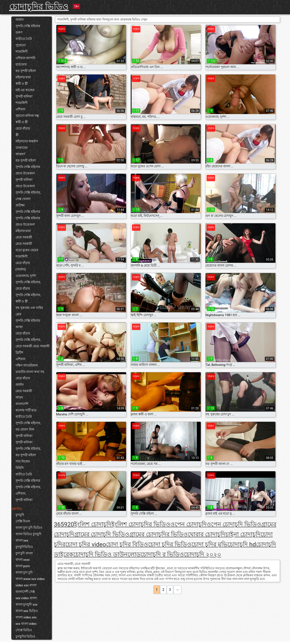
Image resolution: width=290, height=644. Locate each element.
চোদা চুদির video (86, 544)
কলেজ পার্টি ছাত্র (26, 410)
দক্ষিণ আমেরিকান (27, 365)
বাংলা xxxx (23, 560)
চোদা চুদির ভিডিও (170, 544)
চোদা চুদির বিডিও (127, 544)
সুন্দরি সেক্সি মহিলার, (28, 193)
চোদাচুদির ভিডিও (39, 7)
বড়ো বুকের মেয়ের (27, 250)
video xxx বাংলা (26, 585)
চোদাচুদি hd (242, 544)
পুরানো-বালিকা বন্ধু (27, 116)
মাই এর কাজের (25, 90)
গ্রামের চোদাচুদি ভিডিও (102, 534)
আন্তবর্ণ (20, 154)
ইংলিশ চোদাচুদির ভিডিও (141, 524)
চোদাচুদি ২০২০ (203, 554)
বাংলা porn (23, 566)
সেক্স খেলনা (23, 199)
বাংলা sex (22, 540)
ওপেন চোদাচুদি (188, 524)
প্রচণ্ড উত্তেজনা (25, 173)
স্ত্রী (17, 135)
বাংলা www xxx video (30, 579)
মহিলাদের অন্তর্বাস (27, 141)
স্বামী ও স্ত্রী (22, 84)
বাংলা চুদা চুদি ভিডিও (29, 528)
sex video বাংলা (26, 598)
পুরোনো (21, 45)
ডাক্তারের (22, 148)
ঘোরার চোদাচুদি (207, 534)
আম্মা (19, 327)
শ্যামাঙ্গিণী (22, 52)
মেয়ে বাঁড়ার (23, 129)
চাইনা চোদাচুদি (243, 534)
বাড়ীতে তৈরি (24, 39)
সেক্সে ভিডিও (24, 630)
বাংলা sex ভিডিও (27, 611)
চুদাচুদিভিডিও (24, 547)
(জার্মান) (21, 269)
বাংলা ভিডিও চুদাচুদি (28, 534)
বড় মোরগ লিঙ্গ (25, 429)
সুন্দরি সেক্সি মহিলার (28, 26)
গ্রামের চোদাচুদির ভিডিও (159, 534)
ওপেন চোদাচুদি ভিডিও (234, 524)
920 (69, 524)
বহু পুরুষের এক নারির (29, 308)
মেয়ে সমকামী (24, 237)
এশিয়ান (20, 109)
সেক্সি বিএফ (23, 521)
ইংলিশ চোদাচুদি (93, 524)
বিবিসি (20, 468)
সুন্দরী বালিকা (24, 96)
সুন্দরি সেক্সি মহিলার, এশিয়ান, (28, 490)
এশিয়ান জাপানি (26, 58)
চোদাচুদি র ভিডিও (162, 554)
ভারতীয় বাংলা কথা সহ (30, 372)
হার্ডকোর (21, 64)
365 (59, 524)
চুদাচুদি (20, 515)
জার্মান (20, 20)
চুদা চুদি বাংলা (24, 553)
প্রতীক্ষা (20, 205)
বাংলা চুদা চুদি (24, 572)
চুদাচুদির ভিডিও (26, 637)
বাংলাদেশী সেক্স (25, 592)
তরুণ (19, 32)
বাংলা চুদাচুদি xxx (27, 605)
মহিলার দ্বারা (23, 77)
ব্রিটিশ (19, 353)
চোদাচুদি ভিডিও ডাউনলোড (107, 554)
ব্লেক (18, 314)
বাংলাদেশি (22, 404)
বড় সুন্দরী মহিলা (26, 71)
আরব (19, 397)
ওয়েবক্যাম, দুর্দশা (26, 276)
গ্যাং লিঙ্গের (23, 461)
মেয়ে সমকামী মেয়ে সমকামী (33, 346)
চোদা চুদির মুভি (209, 544)
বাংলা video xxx (26, 617)
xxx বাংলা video (26, 624)
